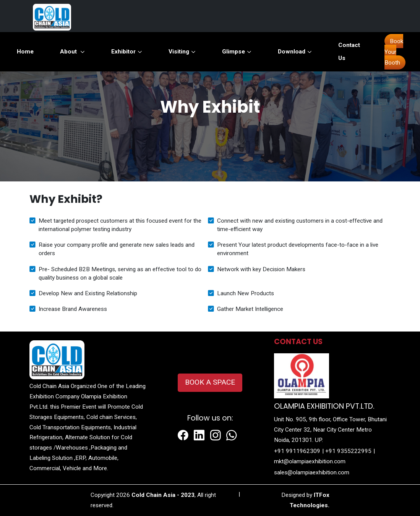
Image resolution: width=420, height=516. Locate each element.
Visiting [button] (182, 52)
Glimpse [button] (237, 52)
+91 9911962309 (297, 451)
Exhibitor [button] (127, 52)
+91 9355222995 (348, 451)
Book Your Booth (394, 52)
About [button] (72, 52)
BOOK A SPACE (210, 382)
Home (25, 52)
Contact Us (349, 52)
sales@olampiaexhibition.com (312, 472)
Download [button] (295, 52)
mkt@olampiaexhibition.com (310, 461)
